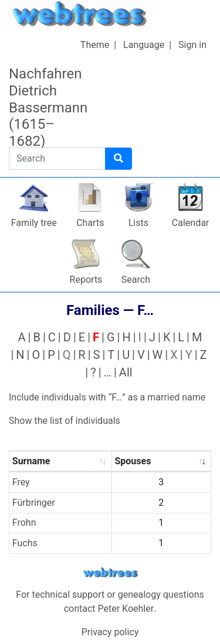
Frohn (24, 523)
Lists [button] (138, 223)
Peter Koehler (126, 609)
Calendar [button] (190, 223)
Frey (21, 482)
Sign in (192, 45)
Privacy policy (110, 632)
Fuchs (25, 543)
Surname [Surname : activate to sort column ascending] (31, 461)
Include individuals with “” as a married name (107, 397)
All (126, 372)
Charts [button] (90, 223)
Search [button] (136, 280)
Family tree (34, 223)
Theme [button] (95, 45)
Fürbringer (34, 503)
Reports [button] (86, 280)
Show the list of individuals (65, 421)
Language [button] (144, 45)
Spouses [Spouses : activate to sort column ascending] (133, 461)
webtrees (110, 573)
